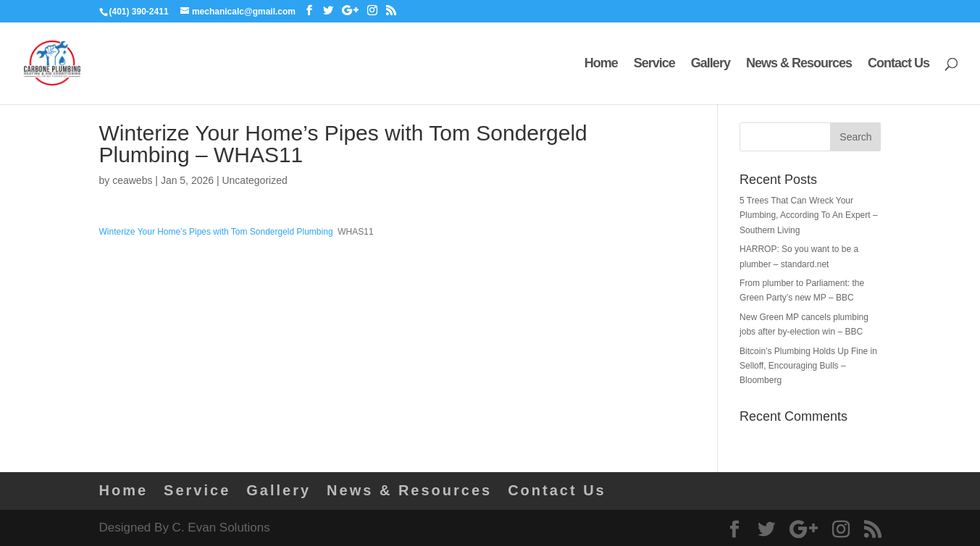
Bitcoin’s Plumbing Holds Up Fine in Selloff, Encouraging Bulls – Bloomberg (808, 366)
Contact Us (899, 64)
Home (601, 64)
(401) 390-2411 (139, 12)
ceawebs (132, 180)
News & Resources (799, 64)
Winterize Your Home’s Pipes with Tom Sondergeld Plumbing (216, 232)
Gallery (711, 64)
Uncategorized (254, 180)
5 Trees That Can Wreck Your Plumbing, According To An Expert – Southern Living (809, 215)
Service (654, 64)
